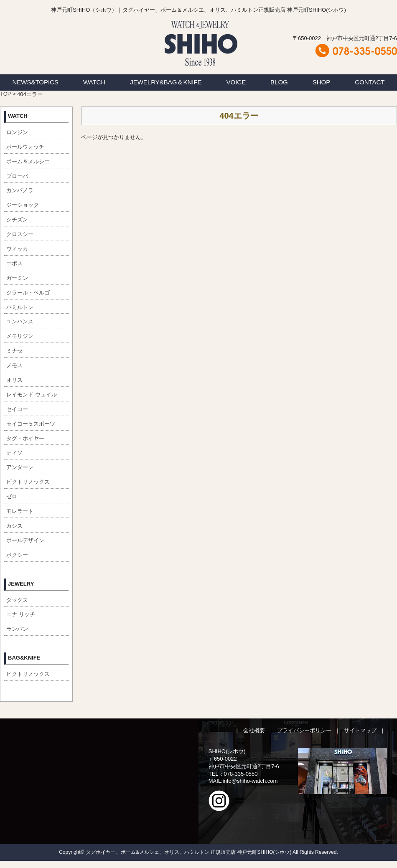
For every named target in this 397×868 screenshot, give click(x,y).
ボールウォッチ (25, 147)
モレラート (20, 511)
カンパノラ (20, 190)
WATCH (94, 82)
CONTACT (370, 82)
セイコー (17, 409)
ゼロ (12, 496)
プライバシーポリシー (304, 730)
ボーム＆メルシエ (28, 161)
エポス (14, 263)
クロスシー (20, 234)
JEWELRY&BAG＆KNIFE (166, 82)
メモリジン (20, 336)
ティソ (14, 453)
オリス (14, 380)
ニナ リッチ (21, 614)
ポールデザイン (25, 540)
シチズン (17, 220)
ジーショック (23, 205)
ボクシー (17, 555)
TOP (5, 94)
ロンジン (17, 132)
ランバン (17, 629)
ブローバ (17, 176)
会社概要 (254, 730)
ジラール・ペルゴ (28, 293)
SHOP (322, 82)
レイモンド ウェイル (32, 395)
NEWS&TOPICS (35, 82)
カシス (14, 526)
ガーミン (17, 278)
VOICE (236, 82)
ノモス (14, 365)
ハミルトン (20, 307)
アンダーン (20, 467)
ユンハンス (20, 321)
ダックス (17, 600)
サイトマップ (360, 730)
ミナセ (14, 351)
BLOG (279, 82)
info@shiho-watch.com (250, 781)
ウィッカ (17, 249)
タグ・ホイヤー (25, 438)
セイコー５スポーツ (31, 424)
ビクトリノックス (28, 482)
